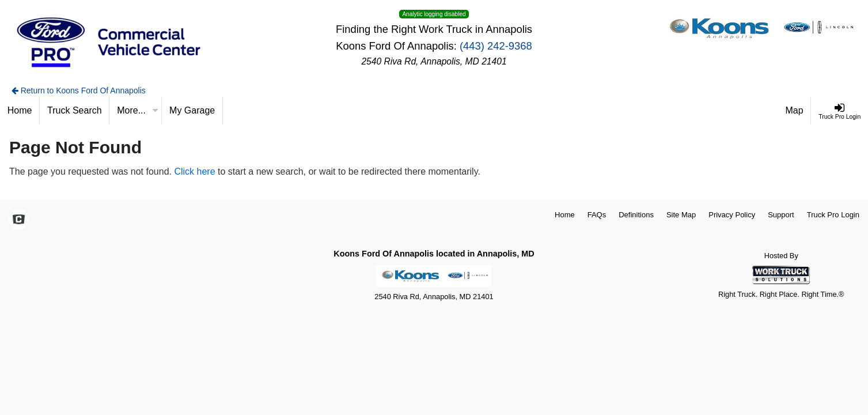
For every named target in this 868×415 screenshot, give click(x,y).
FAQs (597, 215)
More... (138, 110)
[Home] (20, 111)
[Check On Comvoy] (19, 220)
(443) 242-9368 (496, 46)
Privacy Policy (732, 215)
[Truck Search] (75, 111)
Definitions (636, 215)
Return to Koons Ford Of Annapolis (79, 90)
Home (565, 215)
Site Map (681, 215)
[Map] (795, 111)
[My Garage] (192, 111)
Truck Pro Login (833, 215)
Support (781, 215)
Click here (194, 171)
